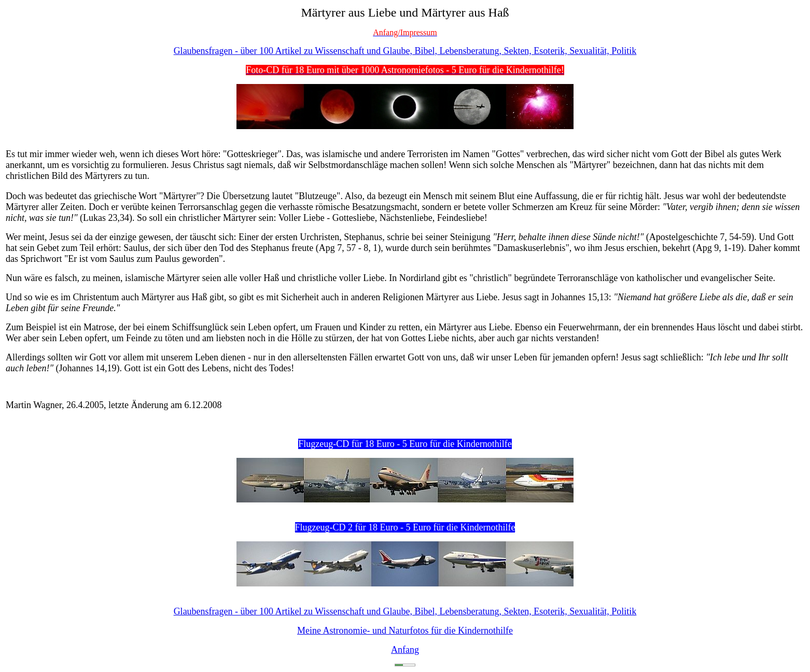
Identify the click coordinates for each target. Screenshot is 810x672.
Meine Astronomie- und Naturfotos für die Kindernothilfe (405, 631)
